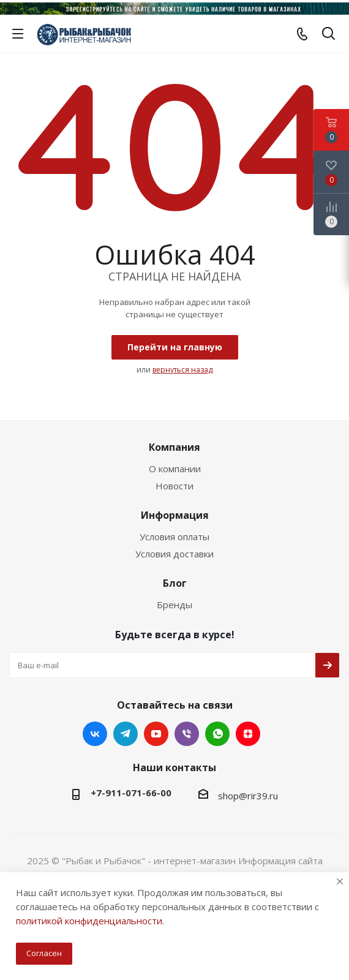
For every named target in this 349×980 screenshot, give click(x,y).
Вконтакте (95, 734)
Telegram (126, 734)
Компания (174, 447)
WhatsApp (217, 734)
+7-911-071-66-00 (131, 793)
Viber (187, 734)
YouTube (156, 734)
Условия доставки (174, 554)
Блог (175, 583)
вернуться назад (182, 370)
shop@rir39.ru (248, 796)
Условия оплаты (174, 537)
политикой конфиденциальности (89, 921)
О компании (175, 469)
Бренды (174, 605)
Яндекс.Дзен (248, 734)
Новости (174, 486)
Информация (175, 515)
